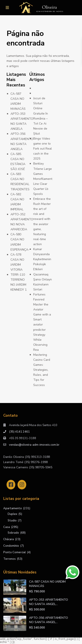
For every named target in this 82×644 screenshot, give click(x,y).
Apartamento (13, 508)
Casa (7, 527)
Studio (12, 521)
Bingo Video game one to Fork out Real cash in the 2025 (43, 149)
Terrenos (10, 559)
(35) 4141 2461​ (19, 432)
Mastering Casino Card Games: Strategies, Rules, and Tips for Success (42, 370)
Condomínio (11, 546)
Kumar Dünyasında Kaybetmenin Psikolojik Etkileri (42, 259)
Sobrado (13, 533)
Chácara (9, 539)
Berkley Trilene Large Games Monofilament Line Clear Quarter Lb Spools (43, 179)
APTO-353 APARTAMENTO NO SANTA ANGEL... (49, 602)
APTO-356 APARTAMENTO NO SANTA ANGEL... (49, 620)
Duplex (12, 514)
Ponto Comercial (15, 552)
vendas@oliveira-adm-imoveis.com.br (34, 445)
